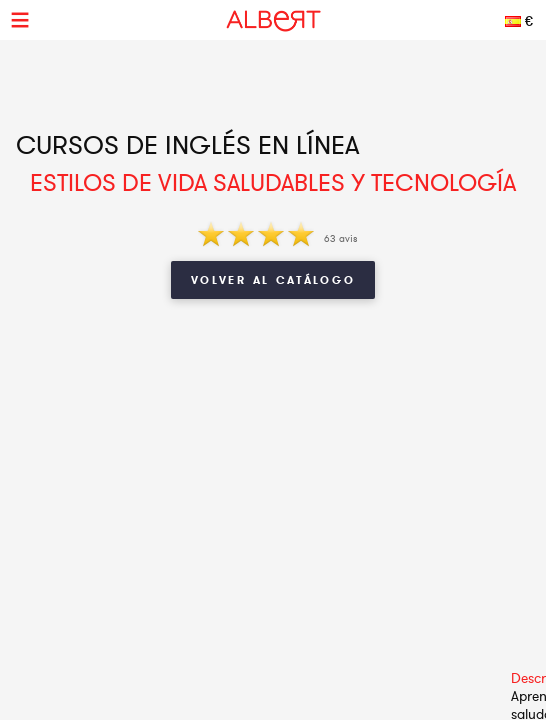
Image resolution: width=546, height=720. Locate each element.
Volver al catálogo (273, 280)
